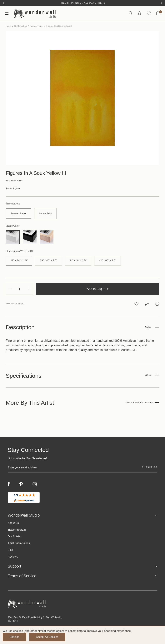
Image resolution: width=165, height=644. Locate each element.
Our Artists (14, 536)
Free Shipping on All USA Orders (82, 3)
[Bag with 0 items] (158, 13)
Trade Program (17, 530)
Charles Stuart (14, 181)
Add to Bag (97, 289)
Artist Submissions (19, 543)
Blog (10, 550)
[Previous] (3, 3)
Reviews (13, 557)
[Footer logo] (82, 604)
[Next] (162, 3)
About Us (13, 523)
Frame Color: (13, 226)
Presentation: (13, 204)
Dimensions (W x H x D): (20, 251)
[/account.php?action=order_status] (139, 13)
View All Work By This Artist (142, 403)
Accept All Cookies (47, 637)
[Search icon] (130, 13)
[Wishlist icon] (149, 13)
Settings (15, 637)
